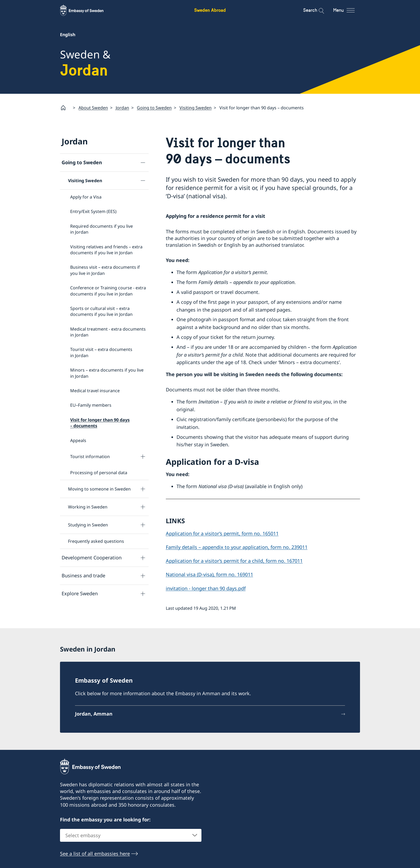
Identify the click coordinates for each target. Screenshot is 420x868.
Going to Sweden (154, 108)
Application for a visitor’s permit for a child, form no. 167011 (234, 561)
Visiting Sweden (196, 108)
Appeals (78, 440)
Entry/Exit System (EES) (93, 212)
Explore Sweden (80, 594)
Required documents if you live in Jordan (102, 229)
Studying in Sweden (88, 525)
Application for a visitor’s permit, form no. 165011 (222, 533)
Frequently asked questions (96, 541)
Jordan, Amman (94, 714)
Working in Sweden (88, 507)
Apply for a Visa (86, 197)
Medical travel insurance (95, 391)
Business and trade (83, 576)
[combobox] (131, 836)
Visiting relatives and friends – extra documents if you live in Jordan (106, 250)
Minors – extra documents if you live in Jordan (107, 373)
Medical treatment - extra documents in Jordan (108, 332)
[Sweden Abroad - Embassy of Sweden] (87, 10)
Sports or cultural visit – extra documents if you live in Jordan (101, 311)
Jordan (122, 108)
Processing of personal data (99, 473)
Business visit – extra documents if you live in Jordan (105, 270)
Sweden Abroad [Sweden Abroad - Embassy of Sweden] (210, 10)
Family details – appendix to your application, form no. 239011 (237, 547)
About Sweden (93, 108)
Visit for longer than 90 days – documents (100, 423)
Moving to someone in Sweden (99, 489)
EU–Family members (91, 405)
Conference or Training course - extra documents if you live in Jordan (108, 291)
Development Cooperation (92, 558)
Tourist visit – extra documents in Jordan (101, 353)
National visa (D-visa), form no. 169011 (209, 575)
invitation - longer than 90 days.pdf (206, 588)
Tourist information (90, 457)
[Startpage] (65, 108)
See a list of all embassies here (95, 854)
